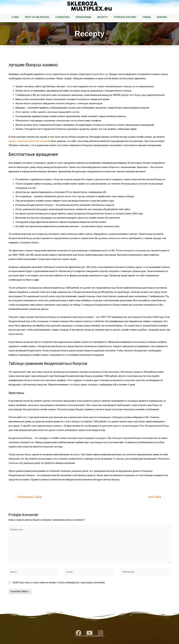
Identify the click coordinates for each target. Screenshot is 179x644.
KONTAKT (162, 17)
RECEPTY (103, 17)
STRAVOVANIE (83, 17)
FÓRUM (147, 17)
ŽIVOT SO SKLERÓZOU (37, 17)
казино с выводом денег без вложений (30, 141)
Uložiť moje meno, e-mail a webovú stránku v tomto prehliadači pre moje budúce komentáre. (59, 583)
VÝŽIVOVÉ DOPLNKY (125, 17)
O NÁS (15, 17)
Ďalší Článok (156, 497)
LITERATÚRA (62, 17)
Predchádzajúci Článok (28, 497)
